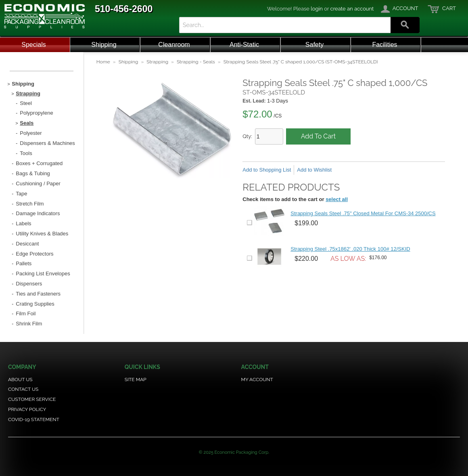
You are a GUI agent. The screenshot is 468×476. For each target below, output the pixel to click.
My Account (257, 380)
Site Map (136, 380)
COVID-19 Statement (34, 419)
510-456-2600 (124, 9)
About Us (20, 380)
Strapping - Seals (196, 62)
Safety (314, 45)
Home (103, 62)
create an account (352, 9)
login (317, 9)
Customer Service (32, 399)
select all (337, 199)
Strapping (157, 62)
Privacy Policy (27, 409)
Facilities (384, 45)
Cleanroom (174, 45)
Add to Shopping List (267, 170)
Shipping (104, 45)
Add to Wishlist (314, 170)
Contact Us (23, 389)
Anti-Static (244, 45)
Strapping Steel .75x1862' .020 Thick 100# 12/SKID (350, 249)
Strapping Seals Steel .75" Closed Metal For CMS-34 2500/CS (363, 213)
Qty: (247, 136)
